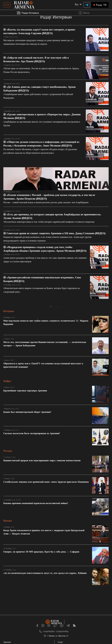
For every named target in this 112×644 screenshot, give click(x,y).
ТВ (100, 5)
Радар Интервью (28, 13)
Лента (84, 13)
